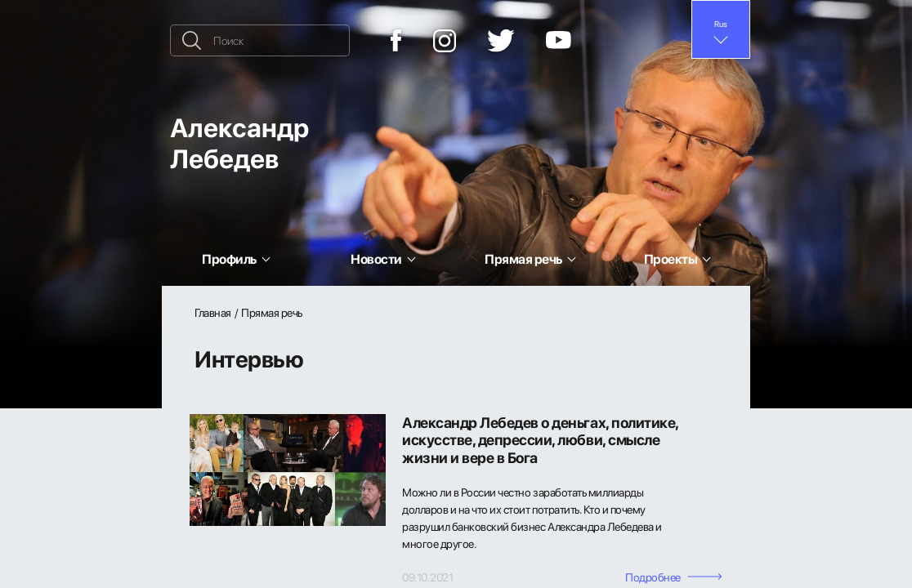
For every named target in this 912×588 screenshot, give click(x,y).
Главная (213, 313)
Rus (721, 24)
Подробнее (674, 577)
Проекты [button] (671, 259)
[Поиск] (260, 40)
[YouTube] (559, 41)
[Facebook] (396, 40)
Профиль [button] (229, 259)
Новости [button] (376, 259)
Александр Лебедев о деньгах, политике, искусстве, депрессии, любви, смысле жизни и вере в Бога (540, 441)
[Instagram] (445, 41)
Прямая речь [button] (523, 259)
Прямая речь (272, 313)
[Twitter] (501, 41)
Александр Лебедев (239, 143)
